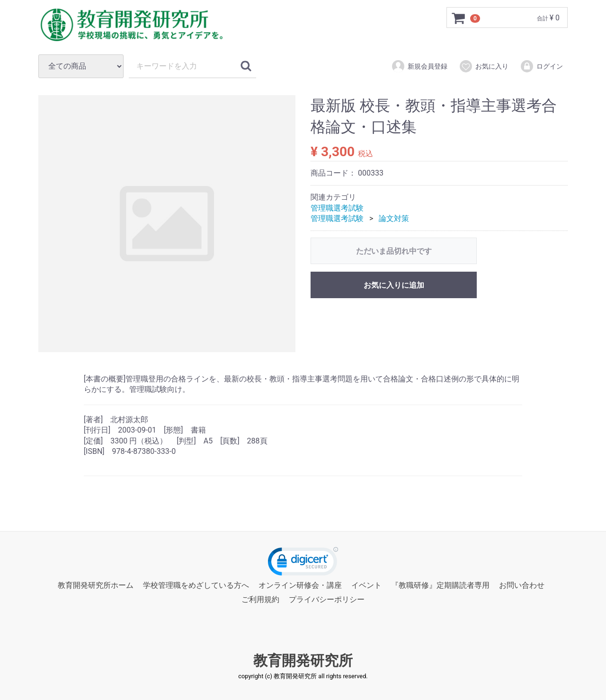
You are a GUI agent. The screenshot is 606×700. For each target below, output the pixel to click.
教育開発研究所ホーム (96, 585)
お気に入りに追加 (394, 285)
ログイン (541, 66)
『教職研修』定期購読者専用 (440, 585)
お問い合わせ (522, 585)
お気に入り (484, 66)
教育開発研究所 (303, 660)
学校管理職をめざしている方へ (196, 585)
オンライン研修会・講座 (300, 585)
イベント (366, 585)
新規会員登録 (419, 66)
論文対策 (394, 218)
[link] (303, 563)
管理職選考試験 (337, 208)
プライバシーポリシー (327, 600)
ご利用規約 (260, 600)
